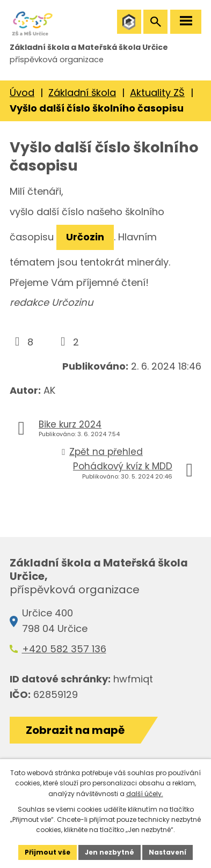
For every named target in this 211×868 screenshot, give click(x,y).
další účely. (145, 794)
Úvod (22, 93)
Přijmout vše (48, 852)
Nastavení (168, 852)
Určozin (85, 237)
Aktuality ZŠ (157, 93)
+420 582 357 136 (64, 649)
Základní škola (82, 93)
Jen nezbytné (110, 852)
